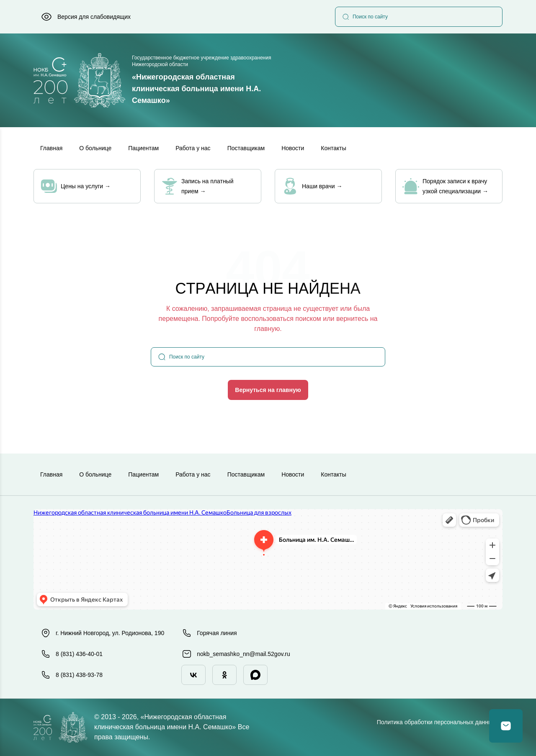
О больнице (95, 148)
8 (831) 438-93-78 (72, 675)
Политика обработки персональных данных (436, 722)
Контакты (333, 148)
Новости (293, 148)
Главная (51, 148)
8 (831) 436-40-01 (72, 654)
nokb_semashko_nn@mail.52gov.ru (236, 654)
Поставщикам (246, 148)
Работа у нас (193, 148)
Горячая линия (209, 633)
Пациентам (143, 148)
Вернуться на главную (268, 390)
